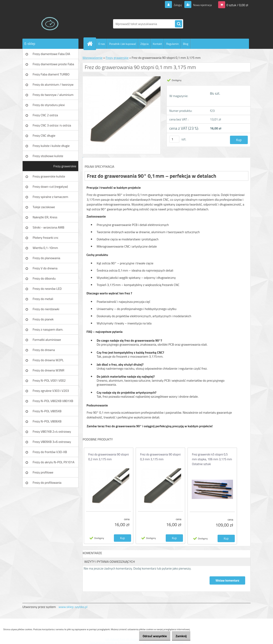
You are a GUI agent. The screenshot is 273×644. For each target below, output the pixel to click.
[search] (179, 24)
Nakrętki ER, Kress (45, 217)
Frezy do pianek (43, 319)
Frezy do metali (43, 299)
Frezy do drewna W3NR (48, 370)
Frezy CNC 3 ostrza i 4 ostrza (52, 125)
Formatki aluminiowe (47, 340)
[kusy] (174, 139)
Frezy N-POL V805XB (47, 411)
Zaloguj (173, 5)
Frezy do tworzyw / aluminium (53, 95)
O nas (102, 44)
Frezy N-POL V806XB (47, 421)
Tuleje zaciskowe (44, 207)
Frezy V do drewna (45, 268)
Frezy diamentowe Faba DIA (51, 54)
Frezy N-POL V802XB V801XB (53, 401)
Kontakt (157, 44)
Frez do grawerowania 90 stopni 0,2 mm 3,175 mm (108, 457)
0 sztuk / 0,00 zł (237, 5)
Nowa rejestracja (200, 5)
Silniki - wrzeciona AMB (48, 227)
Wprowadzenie (92, 58)
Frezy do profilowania (47, 482)
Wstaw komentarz (227, 580)
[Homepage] (91, 44)
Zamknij (180, 636)
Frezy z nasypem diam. (48, 329)
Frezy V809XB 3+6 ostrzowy (52, 442)
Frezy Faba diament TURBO (51, 74)
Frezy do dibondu (44, 278)
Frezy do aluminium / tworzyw (53, 84)
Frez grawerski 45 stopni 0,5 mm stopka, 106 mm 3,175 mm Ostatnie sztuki (212, 459)
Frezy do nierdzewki (46, 309)
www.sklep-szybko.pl (73, 607)
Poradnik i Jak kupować (123, 44)
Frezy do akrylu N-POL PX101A (54, 462)
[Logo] (50, 24)
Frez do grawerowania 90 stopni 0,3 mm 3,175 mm (160, 457)
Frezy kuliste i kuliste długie (51, 146)
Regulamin (172, 44)
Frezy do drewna (44, 350)
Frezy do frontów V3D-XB (50, 452)
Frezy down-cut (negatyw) (50, 187)
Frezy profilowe (43, 472)
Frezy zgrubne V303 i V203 (51, 391)
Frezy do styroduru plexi (49, 105)
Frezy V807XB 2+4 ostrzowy (52, 431)
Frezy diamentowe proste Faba (53, 64)
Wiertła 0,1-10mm (45, 248)
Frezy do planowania (46, 258)
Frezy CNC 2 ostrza (45, 115)
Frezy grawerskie (65, 166)
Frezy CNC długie (44, 135)
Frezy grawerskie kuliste (49, 176)
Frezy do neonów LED (47, 289)
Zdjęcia (144, 44)
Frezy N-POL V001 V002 (49, 380)
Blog (186, 44)
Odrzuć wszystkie (150, 636)
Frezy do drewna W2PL (48, 360)
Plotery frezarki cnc (46, 238)
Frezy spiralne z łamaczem (50, 197)
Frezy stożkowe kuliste (48, 156)
